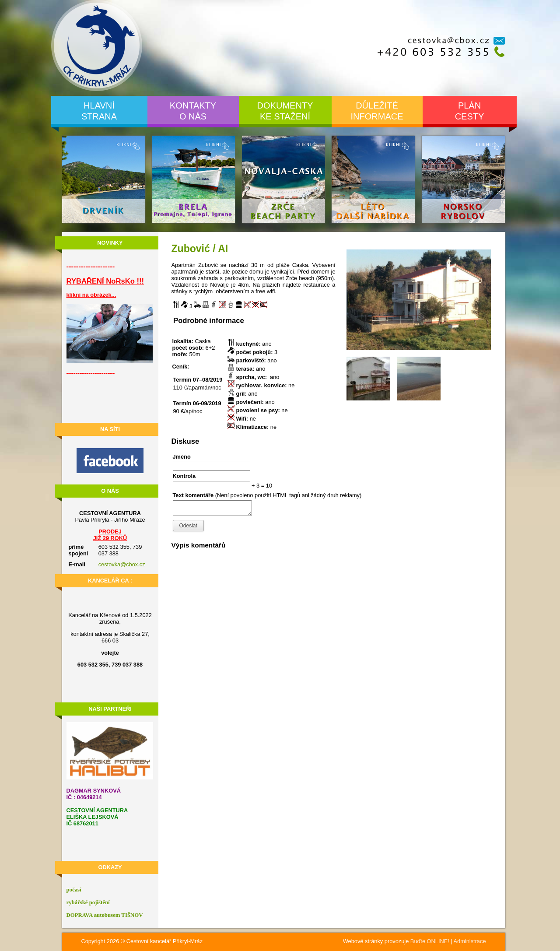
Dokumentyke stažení (285, 111)
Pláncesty (470, 111)
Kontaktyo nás (193, 111)
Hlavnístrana (99, 111)
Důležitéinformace (377, 111)
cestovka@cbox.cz (122, 564)
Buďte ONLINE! (430, 941)
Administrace (470, 941)
